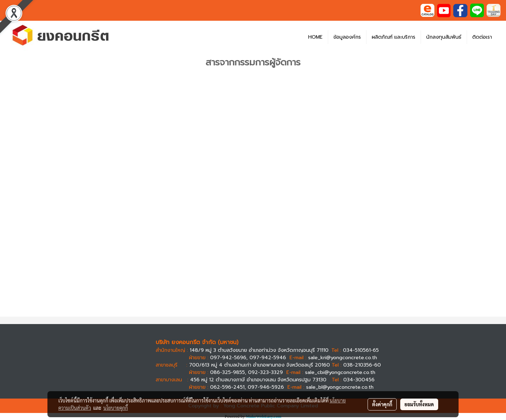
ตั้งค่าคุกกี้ (382, 404)
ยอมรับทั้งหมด (419, 404)
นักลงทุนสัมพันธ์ (444, 37)
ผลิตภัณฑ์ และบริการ (394, 37)
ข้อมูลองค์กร (347, 37)
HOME (315, 37)
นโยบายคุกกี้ (116, 408)
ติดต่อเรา (482, 37)
